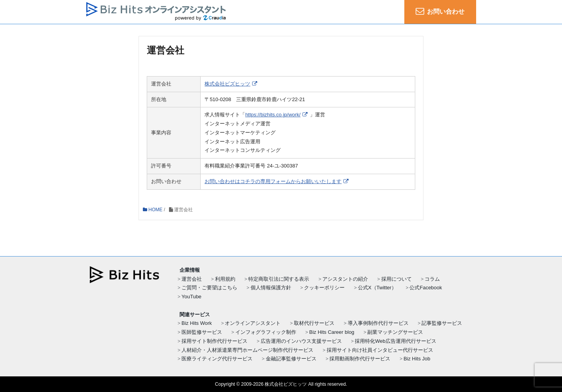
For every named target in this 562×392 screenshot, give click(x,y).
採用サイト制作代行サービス (214, 341)
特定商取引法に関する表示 (279, 279)
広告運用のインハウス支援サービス (301, 341)
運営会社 (192, 279)
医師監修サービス (202, 332)
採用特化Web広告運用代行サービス (396, 341)
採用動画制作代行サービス (360, 359)
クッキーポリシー (324, 288)
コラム (432, 279)
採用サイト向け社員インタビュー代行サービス (380, 350)
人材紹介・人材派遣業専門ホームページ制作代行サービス (247, 350)
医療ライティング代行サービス (217, 359)
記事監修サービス (442, 323)
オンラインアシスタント (253, 323)
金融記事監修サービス (291, 359)
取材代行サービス (314, 323)
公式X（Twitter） (377, 288)
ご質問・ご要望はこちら (209, 288)
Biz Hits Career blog (332, 332)
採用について (397, 279)
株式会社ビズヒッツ (227, 84)
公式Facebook (426, 288)
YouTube (191, 297)
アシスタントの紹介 (345, 279)
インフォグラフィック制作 (266, 332)
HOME (153, 210)
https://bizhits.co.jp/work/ (273, 115)
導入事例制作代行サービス (378, 323)
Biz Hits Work (197, 323)
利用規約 (225, 279)
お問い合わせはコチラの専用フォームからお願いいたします (273, 181)
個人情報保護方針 (271, 288)
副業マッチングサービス (395, 332)
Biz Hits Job (417, 359)
